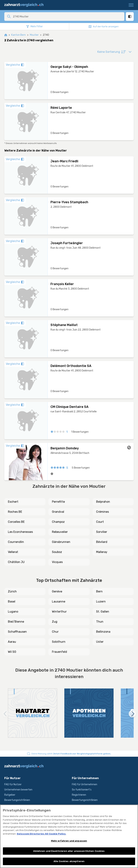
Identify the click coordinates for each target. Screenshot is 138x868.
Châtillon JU (16, 562)
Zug (55, 622)
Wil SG (12, 652)
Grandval (58, 512)
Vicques (57, 562)
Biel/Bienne (16, 622)
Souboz (57, 552)
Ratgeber (10, 795)
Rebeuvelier (60, 532)
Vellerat (13, 552)
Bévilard (102, 542)
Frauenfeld (59, 652)
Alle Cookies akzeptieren (69, 861)
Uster (100, 642)
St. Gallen (103, 612)
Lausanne (59, 601)
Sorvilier (102, 532)
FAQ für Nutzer (13, 784)
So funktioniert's (82, 790)
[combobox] (68, 17)
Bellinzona (103, 632)
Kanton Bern (19, 35)
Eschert (13, 502)
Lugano (13, 612)
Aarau (12, 642)
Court (100, 522)
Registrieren (79, 795)
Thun (100, 622)
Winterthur (59, 612)
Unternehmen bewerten (18, 790)
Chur (55, 632)
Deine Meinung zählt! (71, 754)
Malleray (102, 552)
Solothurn (59, 642)
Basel (12, 601)
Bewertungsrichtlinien (17, 800)
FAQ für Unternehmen (85, 784)
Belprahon (103, 502)
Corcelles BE (16, 522)
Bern (99, 591)
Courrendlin (16, 542)
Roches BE (15, 512)
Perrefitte (58, 502)
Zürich (12, 591)
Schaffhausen (17, 632)
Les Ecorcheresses (20, 532)
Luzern (101, 601)
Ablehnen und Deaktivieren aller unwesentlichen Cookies (69, 851)
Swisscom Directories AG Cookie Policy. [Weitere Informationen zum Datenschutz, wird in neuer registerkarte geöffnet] (41, 834)
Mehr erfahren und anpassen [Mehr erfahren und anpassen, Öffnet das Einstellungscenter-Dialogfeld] (69, 841)
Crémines (103, 512)
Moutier (34, 35)
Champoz (58, 522)
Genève (57, 591)
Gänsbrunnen (61, 542)
